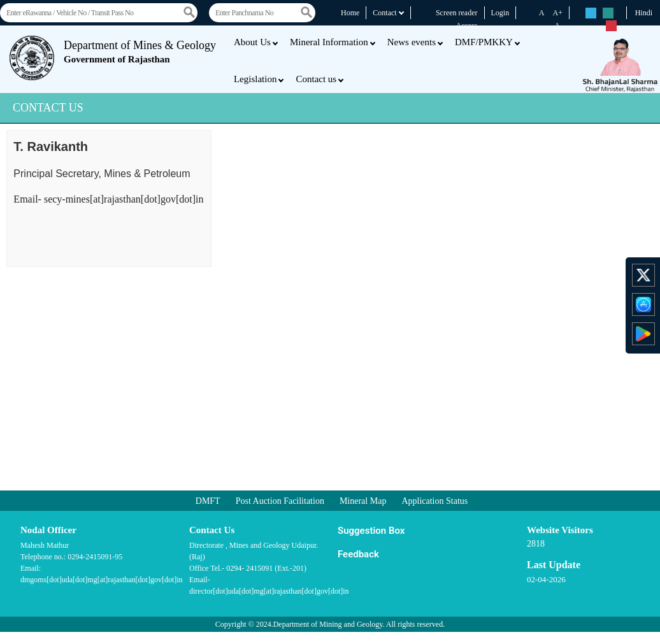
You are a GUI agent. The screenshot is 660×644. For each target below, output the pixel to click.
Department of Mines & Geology (140, 52)
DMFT (208, 501)
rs (591, 14)
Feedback (358, 554)
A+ (558, 13)
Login (500, 13)
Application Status (434, 501)
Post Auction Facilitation (280, 501)
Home (350, 13)
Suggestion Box (371, 531)
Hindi (644, 13)
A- (558, 25)
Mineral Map (363, 501)
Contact (388, 13)
